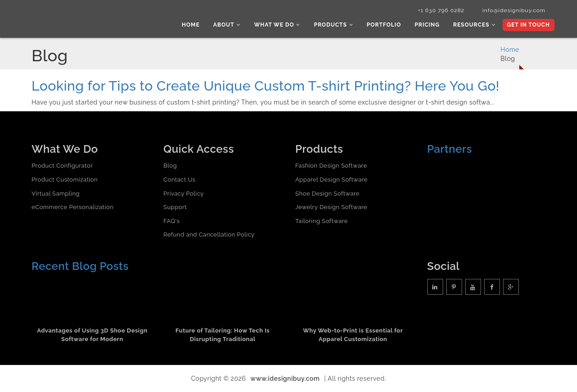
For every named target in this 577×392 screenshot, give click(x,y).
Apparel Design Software (331, 180)
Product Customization (65, 180)
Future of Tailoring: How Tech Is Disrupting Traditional (222, 335)
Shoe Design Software (327, 194)
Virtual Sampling (56, 194)
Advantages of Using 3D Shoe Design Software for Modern (92, 335)
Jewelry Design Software (331, 207)
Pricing (427, 25)
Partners (450, 149)
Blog (170, 166)
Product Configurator (62, 166)
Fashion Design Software (331, 166)
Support (175, 207)
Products (333, 25)
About (227, 25)
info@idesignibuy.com (514, 10)
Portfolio (384, 25)
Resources (474, 25)
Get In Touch (529, 25)
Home (191, 25)
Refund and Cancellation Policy (209, 235)
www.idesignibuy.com (285, 378)
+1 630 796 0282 (441, 10)
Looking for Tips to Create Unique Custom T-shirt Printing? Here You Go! (266, 86)
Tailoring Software (322, 221)
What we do (277, 25)
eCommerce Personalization (73, 207)
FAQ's (172, 221)
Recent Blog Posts (80, 266)
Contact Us (180, 180)
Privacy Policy (184, 194)
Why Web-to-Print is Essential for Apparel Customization (353, 335)
